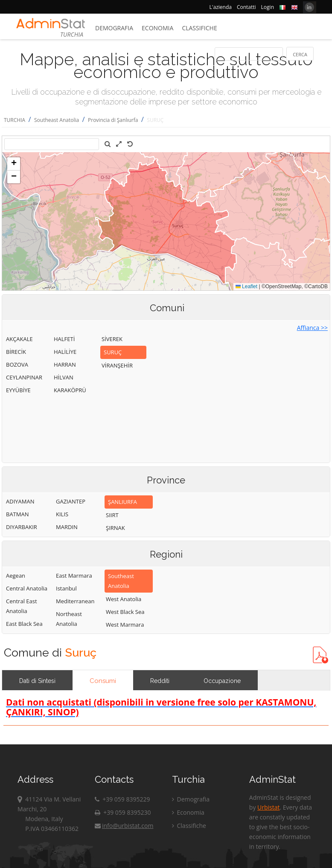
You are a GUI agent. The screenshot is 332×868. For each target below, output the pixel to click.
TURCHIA (15, 120)
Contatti (246, 7)
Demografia (114, 28)
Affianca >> (312, 328)
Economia (157, 28)
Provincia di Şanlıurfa (113, 120)
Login (268, 7)
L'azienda (221, 7)
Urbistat (268, 807)
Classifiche (199, 28)
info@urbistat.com (124, 826)
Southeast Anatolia (57, 120)
